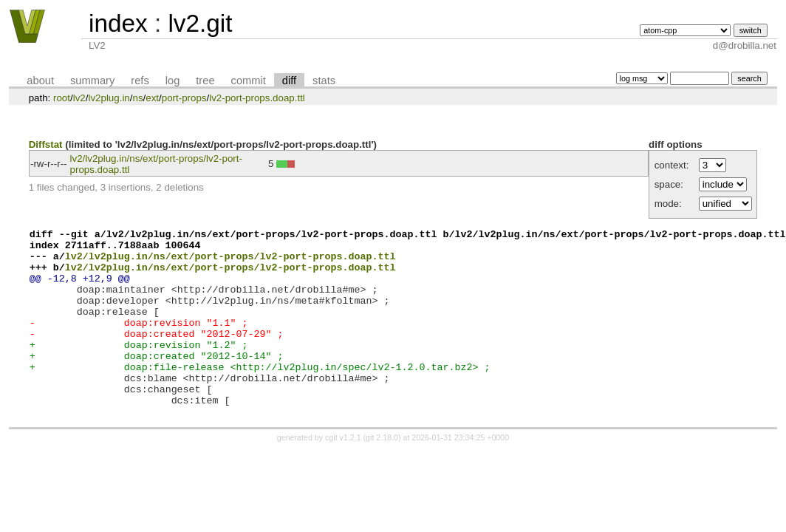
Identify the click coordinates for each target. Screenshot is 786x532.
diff (289, 81)
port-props (184, 98)
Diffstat (46, 144)
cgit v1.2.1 (343, 473)
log (173, 81)
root (62, 98)
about (40, 81)
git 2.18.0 (382, 473)
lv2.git (200, 23)
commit (249, 81)
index (118, 23)
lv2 (79, 98)
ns (137, 98)
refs (140, 81)
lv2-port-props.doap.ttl (257, 98)
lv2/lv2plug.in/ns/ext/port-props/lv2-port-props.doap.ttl (230, 262)
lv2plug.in (109, 98)
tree (205, 81)
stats (324, 81)
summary (92, 81)
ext (152, 98)
